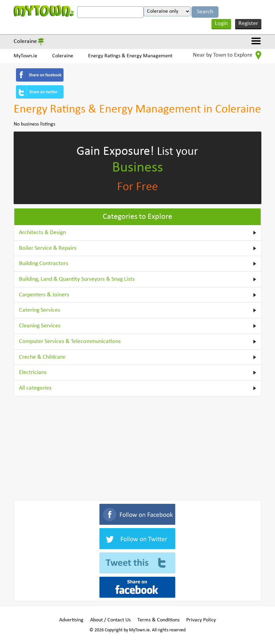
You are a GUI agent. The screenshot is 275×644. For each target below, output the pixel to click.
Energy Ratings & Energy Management (130, 56)
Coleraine (25, 41)
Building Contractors (44, 264)
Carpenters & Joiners (44, 295)
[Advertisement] (137, 447)
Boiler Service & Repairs (48, 248)
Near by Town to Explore (227, 55)
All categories (35, 388)
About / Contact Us (110, 620)
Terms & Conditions (158, 620)
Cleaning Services (40, 326)
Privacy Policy (201, 620)
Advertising (71, 620)
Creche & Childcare (42, 357)
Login (221, 23)
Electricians (33, 372)
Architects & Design (42, 233)
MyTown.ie (25, 56)
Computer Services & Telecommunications (70, 341)
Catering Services (40, 310)
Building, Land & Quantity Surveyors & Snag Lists (77, 279)
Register (248, 23)
